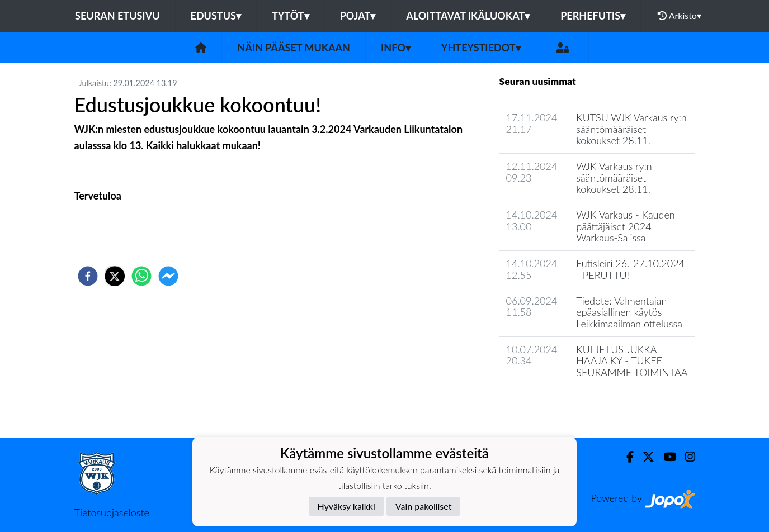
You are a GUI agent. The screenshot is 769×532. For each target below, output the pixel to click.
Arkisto (680, 16)
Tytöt (291, 16)
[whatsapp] (141, 276)
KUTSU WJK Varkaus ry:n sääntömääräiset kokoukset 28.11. (631, 129)
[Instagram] (686, 457)
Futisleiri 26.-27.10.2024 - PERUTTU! (630, 269)
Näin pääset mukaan (294, 47)
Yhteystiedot (481, 47)
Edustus (216, 16)
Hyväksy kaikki (346, 506)
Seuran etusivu (117, 16)
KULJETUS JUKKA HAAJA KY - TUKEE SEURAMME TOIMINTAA (632, 361)
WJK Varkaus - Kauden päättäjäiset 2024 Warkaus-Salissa (625, 226)
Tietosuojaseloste (112, 512)
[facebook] (88, 276)
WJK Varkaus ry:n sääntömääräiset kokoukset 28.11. (614, 177)
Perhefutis (593, 16)
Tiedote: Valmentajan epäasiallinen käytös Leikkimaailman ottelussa (629, 312)
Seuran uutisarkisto (549, 404)
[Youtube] (665, 457)
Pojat (358, 16)
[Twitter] (644, 457)
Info (396, 47)
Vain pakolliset (424, 506)
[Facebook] (626, 457)
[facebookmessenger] (168, 276)
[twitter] (115, 276)
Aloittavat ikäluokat (468, 16)
